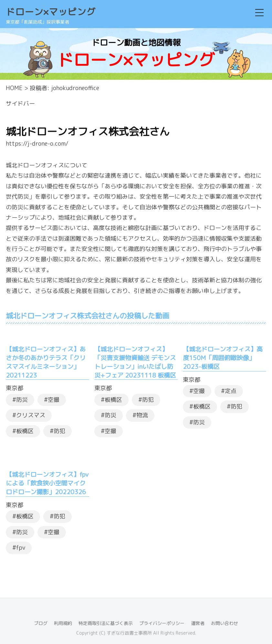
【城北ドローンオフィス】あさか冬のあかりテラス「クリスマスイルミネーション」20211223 (46, 362)
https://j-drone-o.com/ (37, 144)
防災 (22, 400)
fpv (21, 548)
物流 (142, 415)
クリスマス (31, 415)
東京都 (15, 388)
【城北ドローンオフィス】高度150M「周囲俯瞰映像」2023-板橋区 (223, 358)
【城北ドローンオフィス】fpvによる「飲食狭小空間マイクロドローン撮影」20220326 (47, 483)
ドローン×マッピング (51, 12)
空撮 (54, 400)
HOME (14, 88)
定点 (231, 391)
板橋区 (25, 431)
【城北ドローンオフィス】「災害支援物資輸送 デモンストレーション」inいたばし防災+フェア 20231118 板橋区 (135, 362)
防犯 (59, 431)
